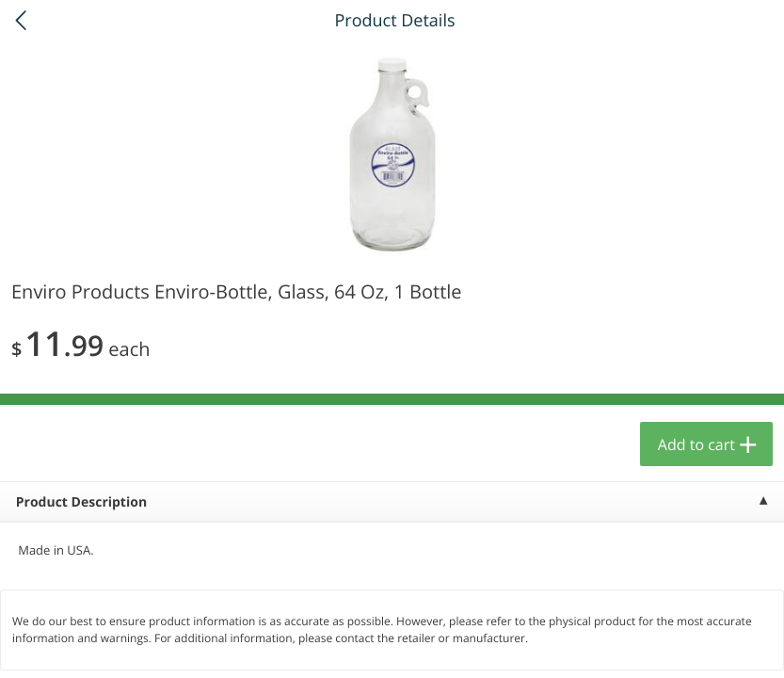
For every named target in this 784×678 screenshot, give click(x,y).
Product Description (81, 502)
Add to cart (696, 444)
